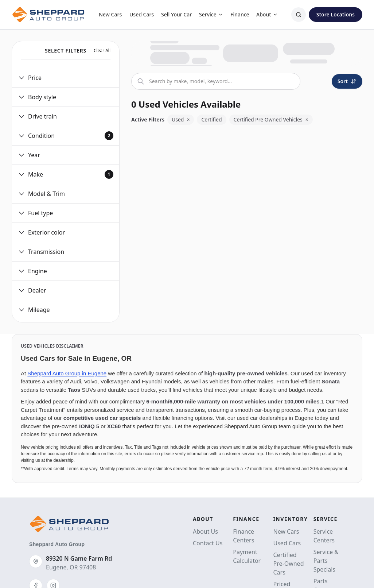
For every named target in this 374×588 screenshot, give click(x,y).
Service (211, 14)
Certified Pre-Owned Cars (289, 564)
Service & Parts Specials (326, 561)
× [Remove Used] (188, 119)
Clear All (102, 51)
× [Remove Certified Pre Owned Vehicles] (307, 119)
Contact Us (208, 543)
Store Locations (336, 14)
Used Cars (142, 14)
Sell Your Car (176, 14)
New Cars (110, 14)
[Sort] (347, 81)
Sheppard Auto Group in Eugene (67, 373)
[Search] (299, 15)
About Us (205, 531)
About (267, 14)
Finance (240, 14)
